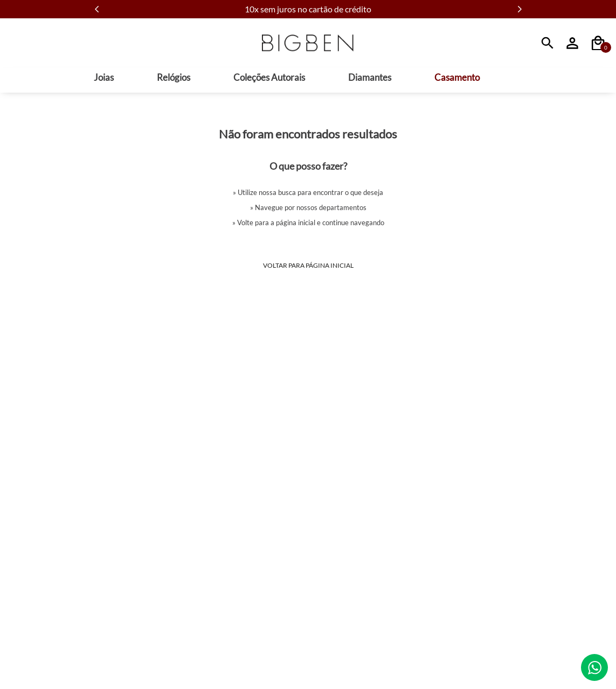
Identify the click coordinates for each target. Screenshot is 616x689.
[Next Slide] (520, 9)
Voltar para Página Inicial (308, 265)
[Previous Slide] (97, 9)
